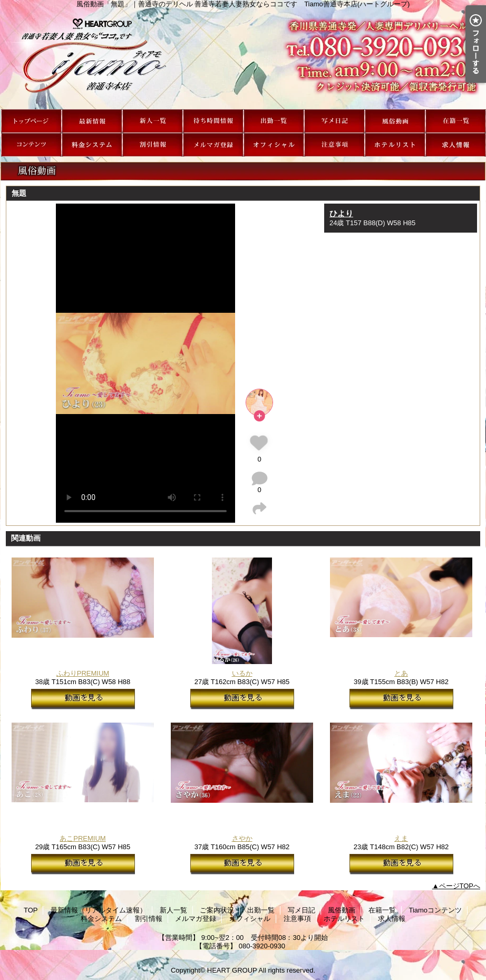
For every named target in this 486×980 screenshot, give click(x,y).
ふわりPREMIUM (83, 673)
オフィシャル (274, 145)
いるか (242, 673)
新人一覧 (153, 121)
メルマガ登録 (213, 145)
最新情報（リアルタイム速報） (92, 121)
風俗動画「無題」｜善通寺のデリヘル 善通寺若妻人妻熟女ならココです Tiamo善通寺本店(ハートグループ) (243, 59)
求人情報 (456, 145)
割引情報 (153, 145)
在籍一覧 (456, 121)
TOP (31, 121)
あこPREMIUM (82, 838)
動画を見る (83, 699)
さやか (242, 838)
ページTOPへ (460, 886)
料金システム (92, 145)
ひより (341, 213)
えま (401, 838)
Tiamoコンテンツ (31, 145)
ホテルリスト (395, 145)
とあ (401, 673)
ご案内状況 (213, 121)
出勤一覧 (274, 121)
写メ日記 (334, 121)
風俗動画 (395, 121)
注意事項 (334, 145)
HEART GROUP (232, 970)
